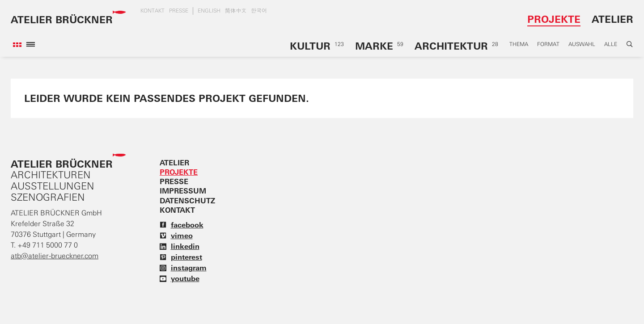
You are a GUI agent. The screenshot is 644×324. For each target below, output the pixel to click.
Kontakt (153, 11)
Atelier (612, 19)
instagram (183, 268)
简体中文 (236, 11)
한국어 (259, 11)
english (209, 11)
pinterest (181, 257)
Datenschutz (187, 201)
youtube (180, 278)
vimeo (176, 236)
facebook (182, 225)
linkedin (180, 246)
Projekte (554, 19)
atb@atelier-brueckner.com (55, 256)
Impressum (183, 191)
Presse (179, 11)
